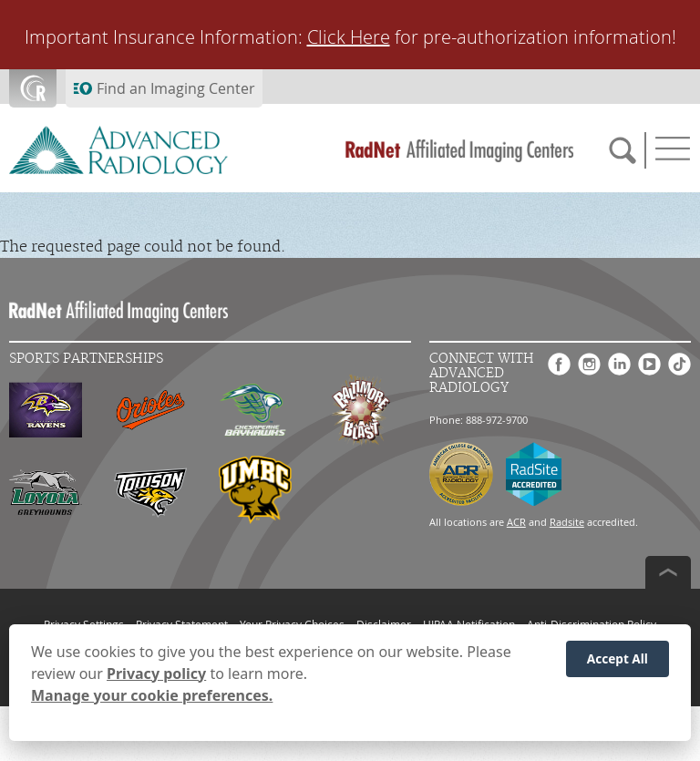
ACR (516, 522)
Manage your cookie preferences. (152, 695)
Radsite (567, 522)
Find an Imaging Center (176, 88)
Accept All (618, 658)
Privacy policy (156, 674)
